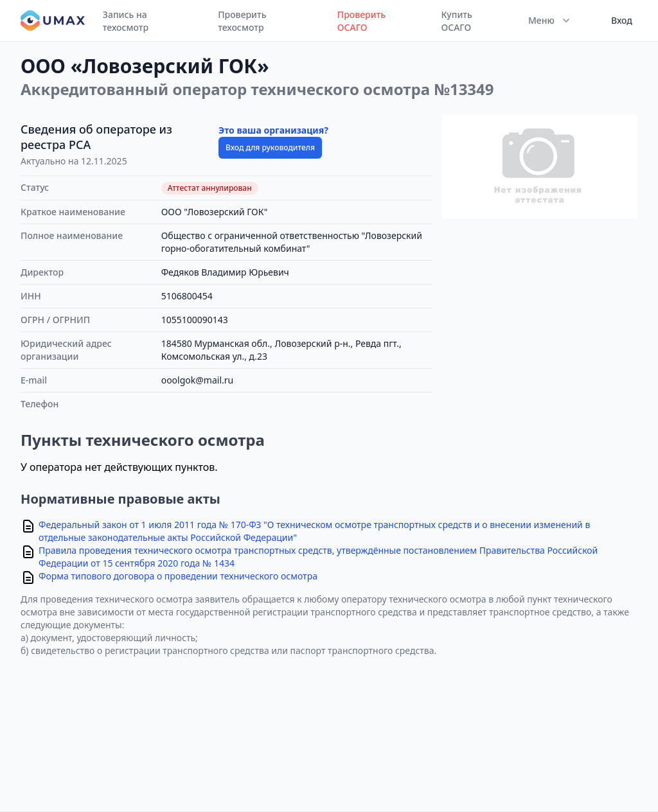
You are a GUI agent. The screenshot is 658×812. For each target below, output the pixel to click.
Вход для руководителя (270, 147)
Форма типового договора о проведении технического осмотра (178, 576)
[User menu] (618, 21)
